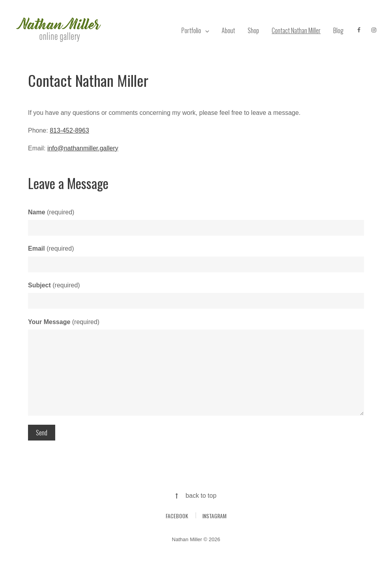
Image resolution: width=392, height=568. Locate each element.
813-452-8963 (69, 130)
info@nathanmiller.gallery (83, 148)
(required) (51, 212)
